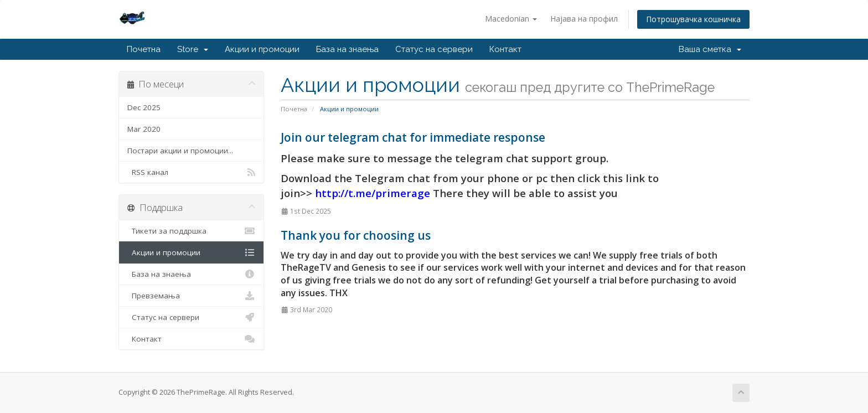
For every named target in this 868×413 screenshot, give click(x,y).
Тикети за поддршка (191, 231)
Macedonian (511, 19)
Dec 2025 (144, 107)
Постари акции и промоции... (180, 151)
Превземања (191, 296)
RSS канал (191, 172)
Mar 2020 (144, 129)
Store (193, 49)
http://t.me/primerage (373, 193)
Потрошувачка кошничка (693, 19)
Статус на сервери (434, 49)
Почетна (144, 49)
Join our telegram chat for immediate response (413, 137)
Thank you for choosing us (356, 235)
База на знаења (347, 49)
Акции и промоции (262, 49)
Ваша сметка (710, 49)
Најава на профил (584, 19)
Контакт (505, 49)
